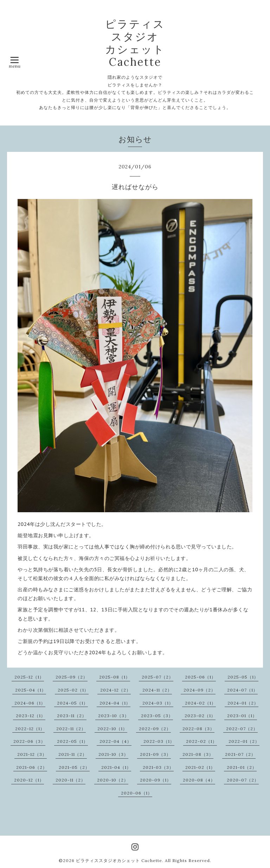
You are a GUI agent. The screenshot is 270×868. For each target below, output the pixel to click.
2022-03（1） (159, 741)
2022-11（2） (71, 729)
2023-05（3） (157, 716)
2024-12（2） (115, 690)
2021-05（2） (74, 767)
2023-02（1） (200, 716)
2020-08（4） (199, 780)
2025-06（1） (200, 677)
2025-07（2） (157, 677)
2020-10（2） (113, 780)
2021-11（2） (73, 754)
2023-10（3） (114, 716)
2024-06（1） (30, 703)
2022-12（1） (30, 729)
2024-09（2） (200, 690)
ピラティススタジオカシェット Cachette (119, 860)
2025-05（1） (243, 677)
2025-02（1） (73, 690)
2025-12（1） (29, 677)
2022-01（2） (244, 741)
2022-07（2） (242, 729)
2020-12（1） (29, 780)
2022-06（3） (29, 741)
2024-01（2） (243, 703)
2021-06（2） (32, 767)
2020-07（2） (243, 780)
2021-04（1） (116, 767)
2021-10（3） (113, 754)
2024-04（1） (115, 703)
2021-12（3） (32, 754)
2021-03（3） (158, 767)
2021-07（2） (240, 754)
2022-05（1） (72, 741)
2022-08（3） (198, 729)
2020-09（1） (156, 780)
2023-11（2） (72, 716)
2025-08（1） (115, 677)
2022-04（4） (115, 741)
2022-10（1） (112, 729)
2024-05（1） (72, 703)
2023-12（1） (31, 716)
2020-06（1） (137, 793)
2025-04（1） (31, 690)
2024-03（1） (158, 703)
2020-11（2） (70, 780)
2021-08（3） (198, 754)
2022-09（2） (155, 729)
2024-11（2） (157, 690)
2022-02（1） (201, 741)
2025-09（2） (72, 677)
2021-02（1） (200, 767)
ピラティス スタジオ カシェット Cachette (135, 43)
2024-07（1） (242, 690)
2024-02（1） (200, 703)
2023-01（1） (242, 716)
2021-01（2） (242, 767)
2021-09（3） (155, 754)
